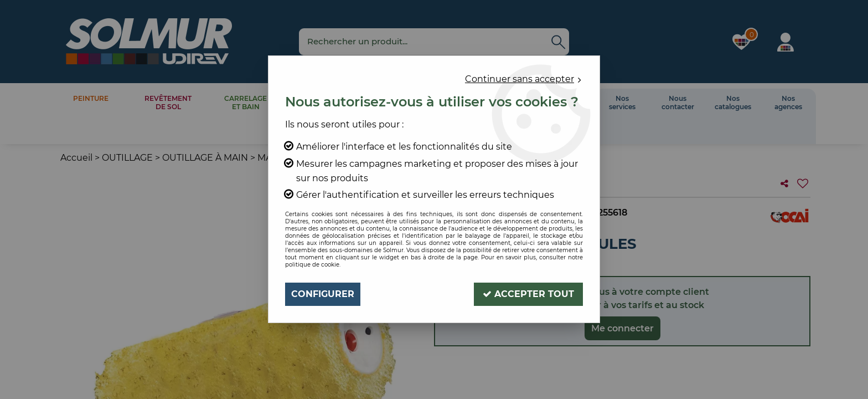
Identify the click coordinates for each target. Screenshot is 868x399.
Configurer (323, 294)
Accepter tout (528, 294)
